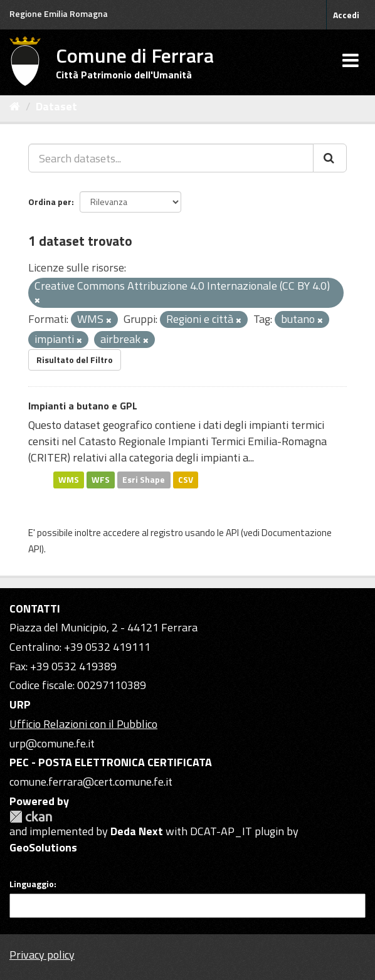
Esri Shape (144, 480)
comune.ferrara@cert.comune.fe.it (91, 782)
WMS (69, 480)
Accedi (346, 15)
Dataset (56, 106)
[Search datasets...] (171, 158)
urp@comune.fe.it (52, 743)
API (232, 533)
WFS (101, 480)
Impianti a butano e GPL (83, 406)
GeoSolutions (43, 847)
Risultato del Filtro (75, 360)
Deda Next (137, 831)
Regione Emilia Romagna (59, 13)
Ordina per (50, 202)
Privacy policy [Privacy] (42, 955)
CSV (186, 480)
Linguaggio (32, 884)
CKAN (31, 817)
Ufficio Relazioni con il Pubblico (83, 724)
